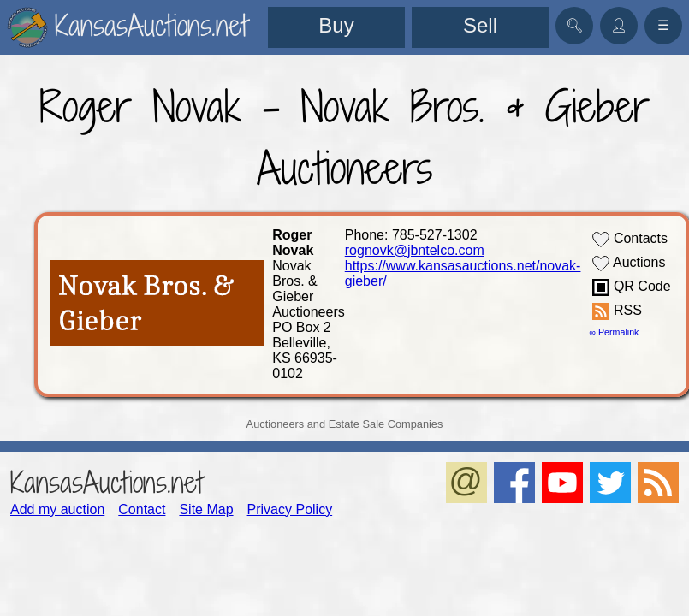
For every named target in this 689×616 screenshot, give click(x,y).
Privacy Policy (290, 509)
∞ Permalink (614, 332)
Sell (480, 25)
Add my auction (57, 509)
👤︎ (619, 25)
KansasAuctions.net (107, 482)
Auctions (629, 264)
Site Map (206, 509)
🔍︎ (574, 25)
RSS (617, 311)
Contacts (630, 240)
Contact (142, 509)
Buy (336, 25)
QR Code (631, 287)
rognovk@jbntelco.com (415, 250)
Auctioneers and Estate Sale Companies (345, 424)
